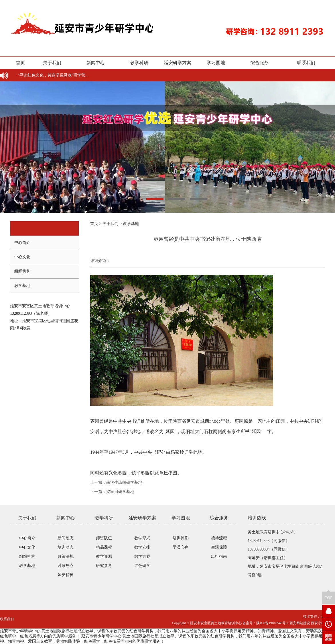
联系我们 (306, 63)
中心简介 (22, 243)
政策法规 (66, 556)
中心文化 (22, 257)
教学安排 (142, 547)
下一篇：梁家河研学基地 (112, 492)
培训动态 (66, 547)
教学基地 (22, 286)
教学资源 (104, 556)
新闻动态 (66, 538)
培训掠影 (181, 538)
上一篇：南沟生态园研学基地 (116, 482)
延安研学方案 (178, 63)
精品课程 (104, 547)
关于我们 (52, 63)
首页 (20, 63)
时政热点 (66, 566)
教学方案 (142, 556)
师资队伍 (104, 538)
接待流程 (219, 538)
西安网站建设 (300, 623)
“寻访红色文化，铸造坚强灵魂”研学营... (53, 75)
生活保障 (219, 547)
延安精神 (66, 575)
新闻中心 (96, 63)
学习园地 (216, 63)
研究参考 (104, 566)
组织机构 (22, 271)
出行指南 (219, 556)
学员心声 (181, 547)
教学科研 (139, 63)
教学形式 (142, 538)
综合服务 (259, 63)
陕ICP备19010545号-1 (272, 623)
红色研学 (142, 566)
